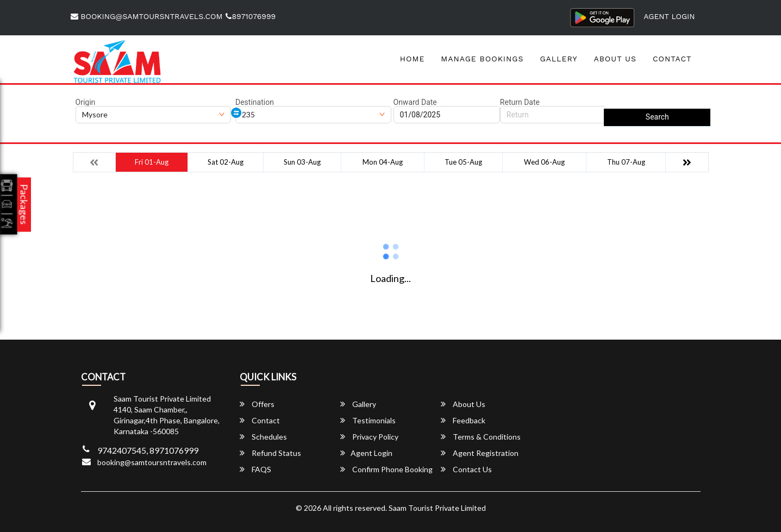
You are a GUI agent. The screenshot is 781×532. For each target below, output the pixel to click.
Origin (86, 102)
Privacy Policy (369, 437)
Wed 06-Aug (544, 162)
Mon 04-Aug (383, 162)
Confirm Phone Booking (386, 469)
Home (413, 59)
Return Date (520, 102)
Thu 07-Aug (626, 162)
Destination (255, 102)
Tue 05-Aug (463, 162)
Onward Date (415, 102)
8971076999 (251, 16)
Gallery (558, 59)
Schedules (263, 437)
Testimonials (368, 420)
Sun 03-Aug (302, 162)
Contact (672, 59)
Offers (257, 404)
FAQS (255, 469)
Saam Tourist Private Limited (437, 508)
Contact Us (466, 469)
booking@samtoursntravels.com (147, 16)
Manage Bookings (482, 59)
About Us (615, 59)
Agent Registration (480, 453)
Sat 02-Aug (226, 162)
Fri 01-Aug (152, 162)
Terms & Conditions (481, 437)
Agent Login (669, 16)
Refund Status (270, 453)
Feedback (463, 420)
